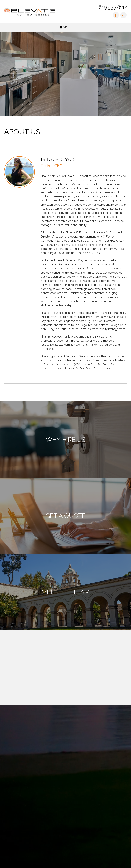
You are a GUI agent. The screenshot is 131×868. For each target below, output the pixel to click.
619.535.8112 (113, 7)
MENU (65, 27)
